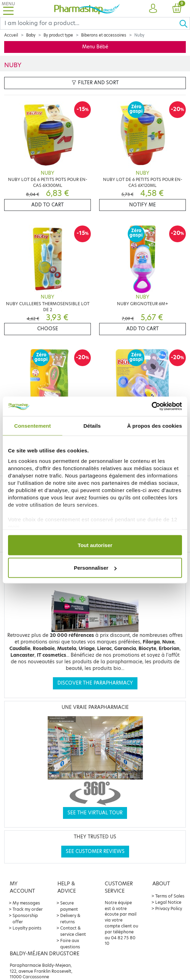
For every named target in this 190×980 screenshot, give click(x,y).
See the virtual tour (95, 813)
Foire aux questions (70, 944)
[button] (153, 9)
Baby (31, 35)
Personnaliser (95, 568)
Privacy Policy (169, 908)
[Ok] (184, 23)
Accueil (11, 35)
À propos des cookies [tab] (155, 425)
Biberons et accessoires (104, 35)
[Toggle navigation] (8, 9)
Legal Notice (168, 902)
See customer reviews (95, 851)
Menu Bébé (95, 47)
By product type (58, 35)
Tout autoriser (95, 545)
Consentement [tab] (33, 425)
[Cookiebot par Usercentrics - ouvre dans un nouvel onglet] (152, 406)
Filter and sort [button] (95, 83)
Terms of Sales (170, 896)
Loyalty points (27, 928)
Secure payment (69, 906)
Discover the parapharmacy (95, 683)
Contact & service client (73, 931)
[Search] (90, 23)
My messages (26, 903)
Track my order (28, 909)
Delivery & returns (70, 919)
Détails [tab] (92, 425)
